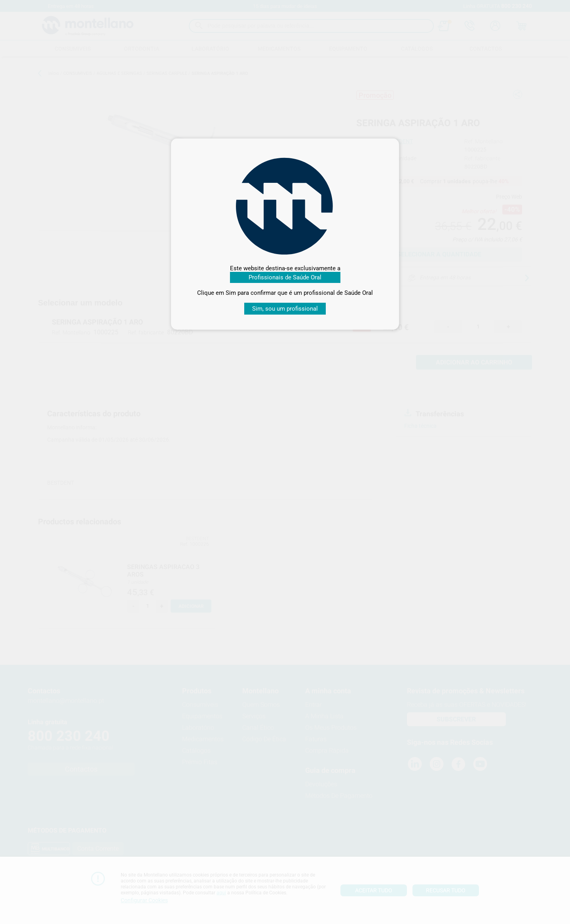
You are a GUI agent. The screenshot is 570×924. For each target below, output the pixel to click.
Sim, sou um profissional (285, 309)
